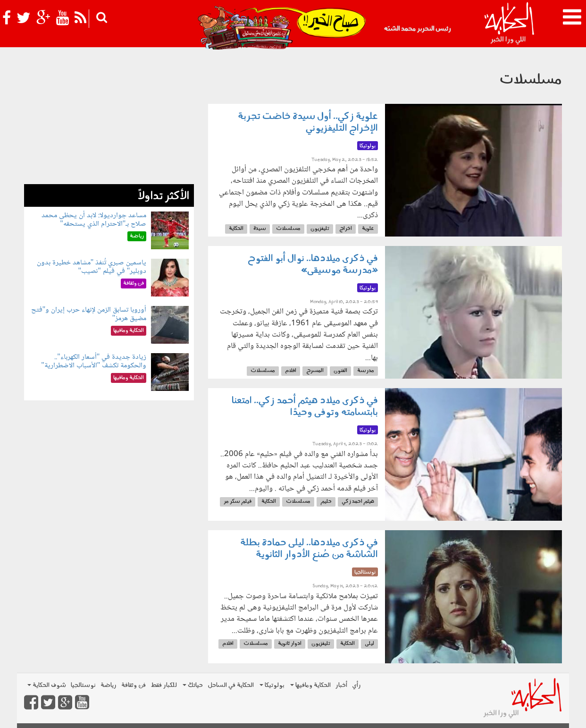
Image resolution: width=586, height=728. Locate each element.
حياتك (193, 685)
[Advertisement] (109, 118)
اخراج (346, 229)
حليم (326, 502)
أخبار (341, 685)
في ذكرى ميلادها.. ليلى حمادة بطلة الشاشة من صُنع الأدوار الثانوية (309, 549)
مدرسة (366, 371)
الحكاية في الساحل (231, 685)
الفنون (340, 371)
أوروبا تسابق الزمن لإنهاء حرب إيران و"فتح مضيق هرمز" (89, 314)
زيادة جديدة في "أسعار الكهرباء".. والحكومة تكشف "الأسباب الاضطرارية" (94, 361)
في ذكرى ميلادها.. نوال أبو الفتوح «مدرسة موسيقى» (313, 265)
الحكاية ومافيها (310, 685)
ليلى (369, 644)
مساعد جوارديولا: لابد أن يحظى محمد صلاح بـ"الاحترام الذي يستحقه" (94, 220)
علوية (368, 229)
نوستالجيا (83, 685)
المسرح (315, 371)
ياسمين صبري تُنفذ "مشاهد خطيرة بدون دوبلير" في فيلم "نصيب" (92, 267)
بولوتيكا (272, 685)
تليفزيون (320, 229)
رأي (356, 685)
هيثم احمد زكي (358, 502)
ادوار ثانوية (290, 644)
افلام (291, 371)
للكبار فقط (164, 685)
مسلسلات (288, 229)
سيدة (260, 229)
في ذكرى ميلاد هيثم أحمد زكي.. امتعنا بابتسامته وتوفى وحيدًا (305, 407)
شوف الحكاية (47, 685)
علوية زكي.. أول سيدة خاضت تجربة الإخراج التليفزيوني (308, 123)
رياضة (109, 685)
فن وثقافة (134, 685)
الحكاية (236, 229)
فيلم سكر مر (238, 502)
